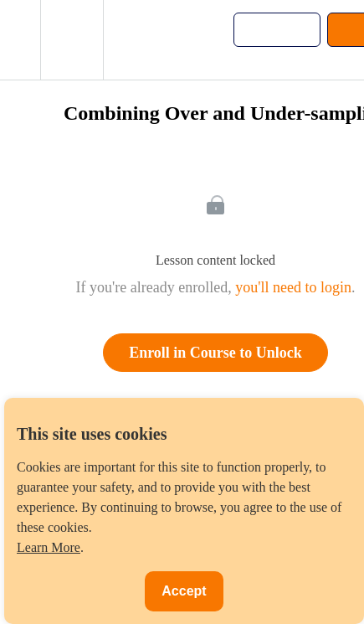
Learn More (49, 547)
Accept (184, 591)
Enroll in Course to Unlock (215, 353)
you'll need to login (293, 287)
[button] (20, 40)
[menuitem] (72, 40)
